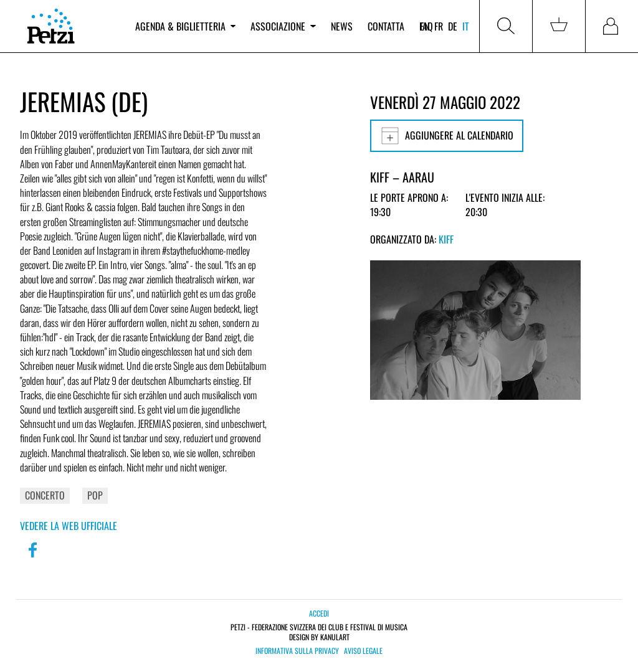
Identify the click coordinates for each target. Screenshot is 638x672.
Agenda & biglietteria (185, 26)
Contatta (386, 26)
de (453, 26)
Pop (95, 495)
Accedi (319, 613)
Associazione (283, 26)
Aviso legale (363, 651)
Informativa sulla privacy (297, 651)
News (342, 26)
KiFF (446, 239)
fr (439, 26)
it (466, 26)
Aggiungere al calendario (447, 136)
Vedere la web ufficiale (69, 526)
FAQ (426, 26)
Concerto (45, 495)
